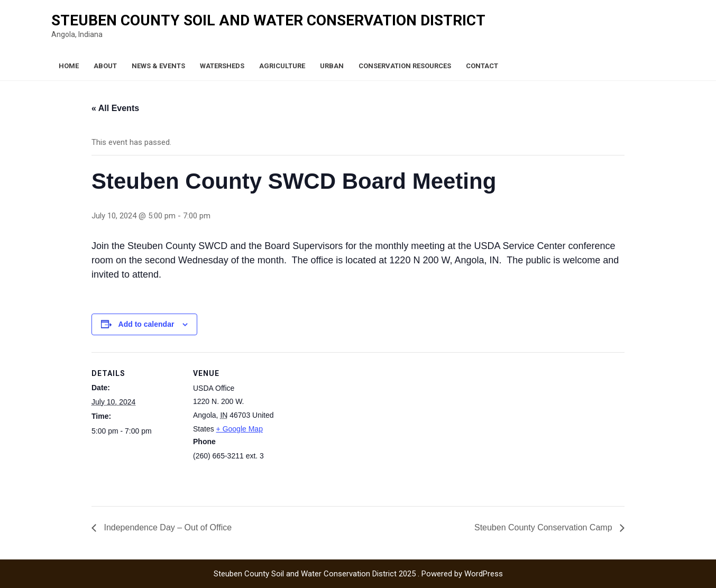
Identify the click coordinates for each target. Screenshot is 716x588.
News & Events (158, 66)
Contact (482, 66)
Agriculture (282, 66)
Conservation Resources (405, 66)
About (105, 66)
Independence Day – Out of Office (167, 527)
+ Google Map (240, 429)
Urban (332, 66)
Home (69, 66)
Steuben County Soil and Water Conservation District (268, 20)
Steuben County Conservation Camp (544, 527)
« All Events (115, 108)
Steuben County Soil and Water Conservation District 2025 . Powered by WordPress (358, 574)
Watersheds (222, 66)
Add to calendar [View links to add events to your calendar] (146, 324)
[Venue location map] (350, 425)
